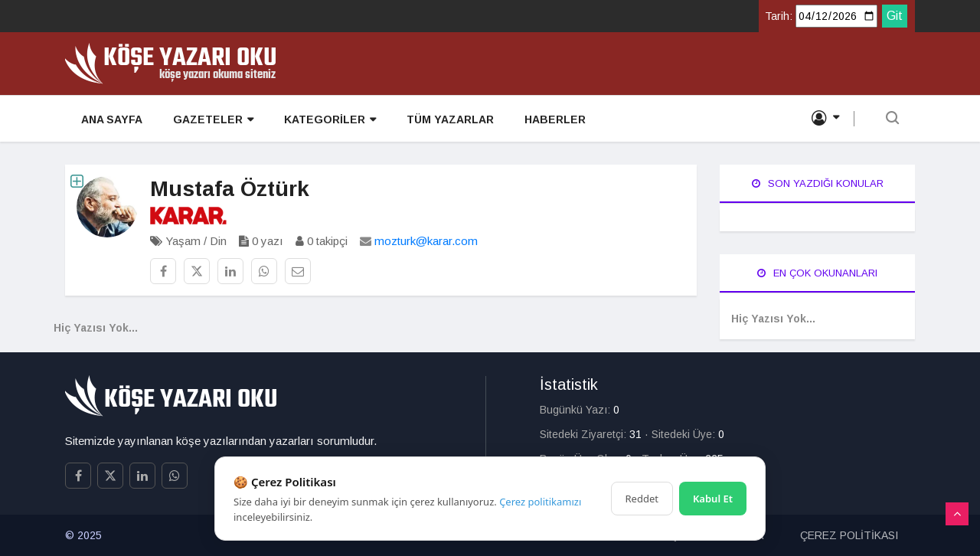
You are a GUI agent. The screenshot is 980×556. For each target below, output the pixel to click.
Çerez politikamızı (540, 502)
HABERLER (554, 119)
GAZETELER (212, 120)
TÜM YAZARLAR (449, 119)
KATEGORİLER (329, 120)
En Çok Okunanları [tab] (817, 273)
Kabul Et (713, 499)
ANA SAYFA (111, 119)
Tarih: (779, 16)
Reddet (642, 499)
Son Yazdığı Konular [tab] (818, 183)
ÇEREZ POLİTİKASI (849, 535)
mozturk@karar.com (426, 241)
